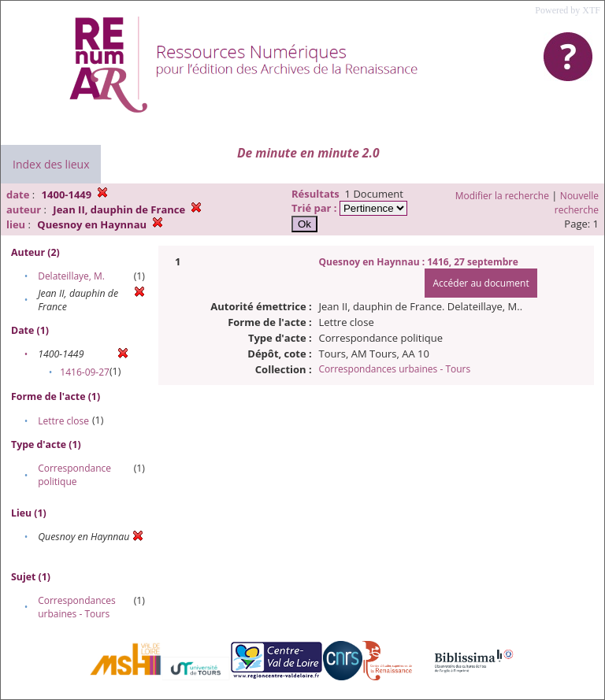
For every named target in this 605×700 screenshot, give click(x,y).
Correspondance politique (74, 475)
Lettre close (63, 421)
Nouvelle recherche (577, 203)
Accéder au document (481, 283)
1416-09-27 (85, 372)
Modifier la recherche (502, 196)
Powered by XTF (568, 10)
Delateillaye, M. (71, 276)
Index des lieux (51, 164)
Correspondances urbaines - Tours (77, 607)
